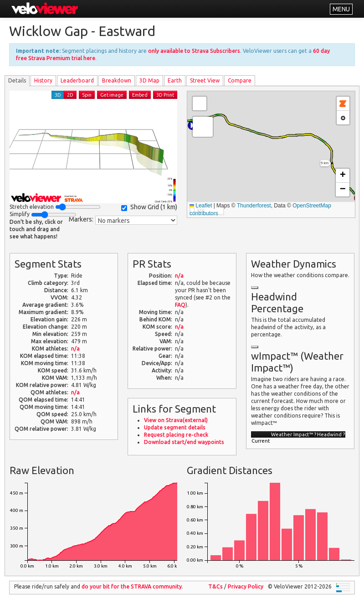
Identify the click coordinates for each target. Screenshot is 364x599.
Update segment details (175, 427)
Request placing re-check (176, 435)
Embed (140, 95)
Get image (112, 95)
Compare (240, 80)
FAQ (180, 305)
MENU (341, 9)
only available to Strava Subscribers (194, 51)
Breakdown (117, 80)
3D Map (149, 80)
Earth (175, 80)
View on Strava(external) (176, 420)
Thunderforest (254, 206)
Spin (87, 95)
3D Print (165, 95)
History (43, 80)
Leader (77, 80)
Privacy (246, 586)
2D (70, 95)
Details (17, 80)
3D (58, 95)
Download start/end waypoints (184, 442)
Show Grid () (149, 207)
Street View (205, 80)
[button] (203, 127)
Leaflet (201, 206)
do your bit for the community (132, 586)
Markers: (81, 219)
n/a (75, 349)
